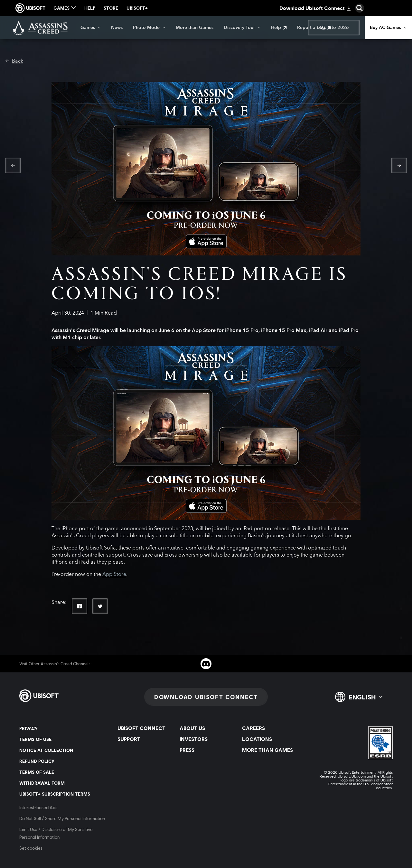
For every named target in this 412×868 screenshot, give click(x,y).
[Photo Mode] (149, 28)
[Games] (91, 28)
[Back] (14, 61)
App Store (114, 574)
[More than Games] (195, 28)
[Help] (279, 28)
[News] (117, 28)
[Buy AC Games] (388, 28)
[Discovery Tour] (242, 28)
